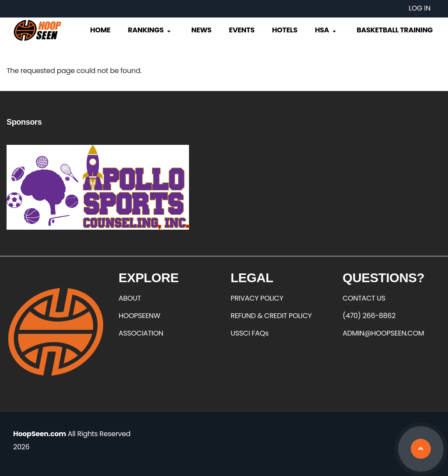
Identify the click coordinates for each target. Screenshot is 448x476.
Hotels (285, 30)
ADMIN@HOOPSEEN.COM (383, 333)
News (201, 30)
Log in (420, 8)
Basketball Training (395, 30)
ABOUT (130, 298)
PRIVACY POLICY (257, 298)
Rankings (150, 30)
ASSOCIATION (141, 333)
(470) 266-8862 (369, 316)
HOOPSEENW (139, 316)
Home (100, 30)
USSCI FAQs (250, 333)
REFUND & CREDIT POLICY (271, 316)
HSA (326, 30)
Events (241, 30)
